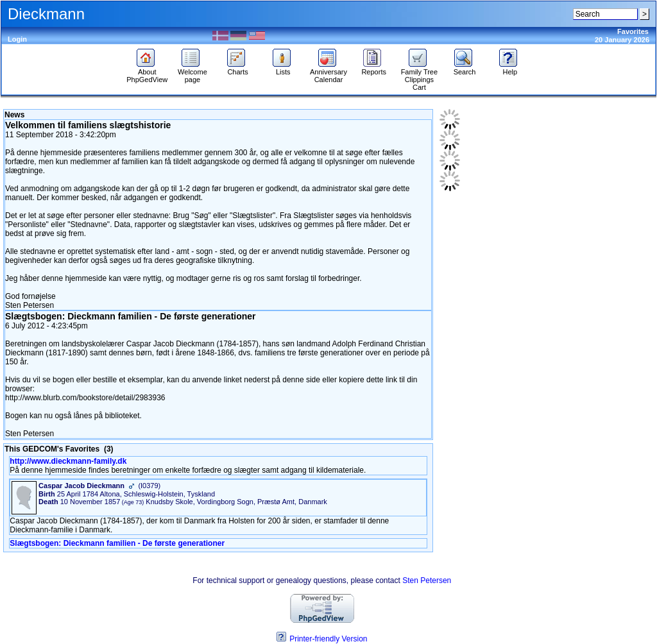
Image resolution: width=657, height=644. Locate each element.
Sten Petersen (427, 580)
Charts (238, 69)
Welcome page (192, 72)
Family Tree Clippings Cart (419, 76)
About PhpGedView (147, 72)
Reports (374, 69)
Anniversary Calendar (328, 72)
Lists (283, 69)
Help (510, 69)
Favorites (633, 31)
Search (465, 69)
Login (17, 39)
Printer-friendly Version (328, 639)
